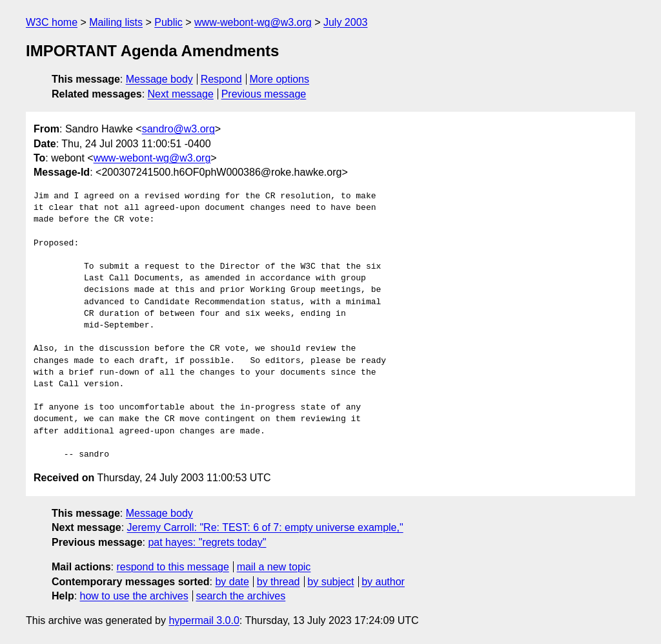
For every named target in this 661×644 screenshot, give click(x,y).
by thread (279, 582)
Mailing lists (116, 22)
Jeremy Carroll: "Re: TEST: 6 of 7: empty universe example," (265, 527)
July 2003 (346, 22)
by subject (330, 582)
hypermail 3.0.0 (204, 620)
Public (168, 22)
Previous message (264, 94)
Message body (159, 79)
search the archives (241, 596)
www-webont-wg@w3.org (253, 22)
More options (280, 79)
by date (232, 582)
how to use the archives (134, 596)
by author (383, 582)
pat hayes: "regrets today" (207, 542)
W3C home (52, 22)
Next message (181, 94)
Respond (221, 79)
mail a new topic (274, 567)
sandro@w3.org (178, 129)
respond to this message (172, 567)
